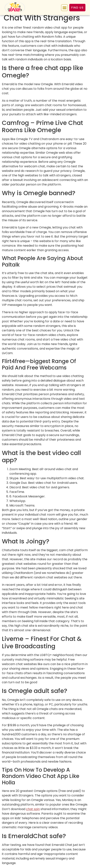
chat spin (33, 809)
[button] (64, 8)
